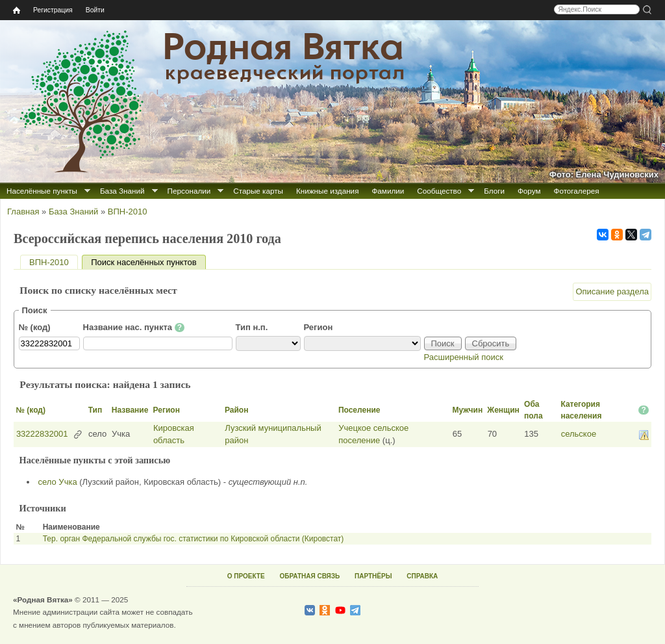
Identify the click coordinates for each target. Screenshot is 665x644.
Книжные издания (327, 191)
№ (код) (35, 327)
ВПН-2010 (128, 212)
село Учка (58, 482)
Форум (529, 191)
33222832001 (42, 434)
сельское (579, 434)
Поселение (359, 410)
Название (130, 410)
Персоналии (189, 191)
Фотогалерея (577, 191)
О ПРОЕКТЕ (246, 576)
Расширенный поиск (464, 357)
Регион (319, 327)
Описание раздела (612, 291)
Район (236, 410)
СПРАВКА (422, 576)
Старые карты (258, 191)
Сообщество (439, 191)
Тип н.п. (252, 327)
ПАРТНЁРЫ (373, 576)
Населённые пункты (42, 191)
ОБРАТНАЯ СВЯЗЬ (309, 576)
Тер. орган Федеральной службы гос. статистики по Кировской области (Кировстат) (194, 539)
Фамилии (388, 191)
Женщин (503, 410)
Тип (95, 410)
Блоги (494, 191)
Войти (95, 10)
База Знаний (122, 191)
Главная (23, 212)
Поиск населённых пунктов (148, 262)
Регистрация (53, 10)
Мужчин (468, 410)
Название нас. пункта (134, 328)
